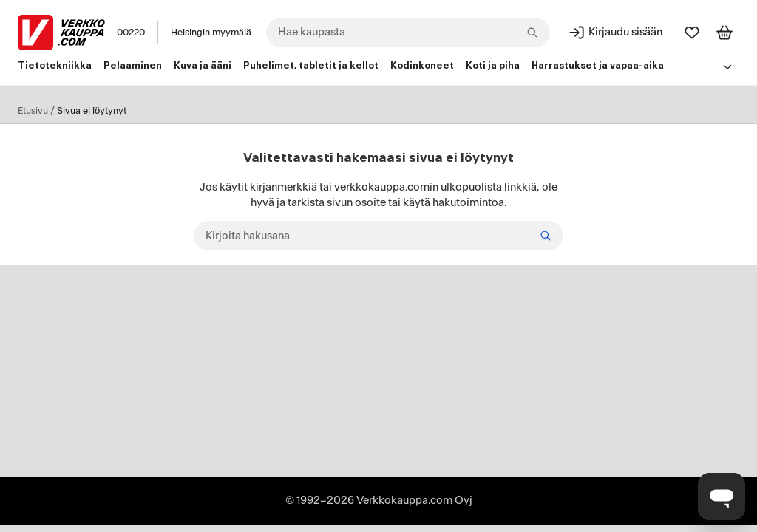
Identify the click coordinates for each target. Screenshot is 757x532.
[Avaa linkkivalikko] (727, 66)
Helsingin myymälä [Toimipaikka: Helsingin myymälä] (211, 33)
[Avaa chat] (722, 497)
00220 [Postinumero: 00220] (131, 33)
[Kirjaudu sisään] (615, 33)
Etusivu (33, 111)
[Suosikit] (692, 33)
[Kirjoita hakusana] (378, 236)
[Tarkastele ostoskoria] (724, 33)
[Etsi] (546, 236)
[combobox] (408, 33)
